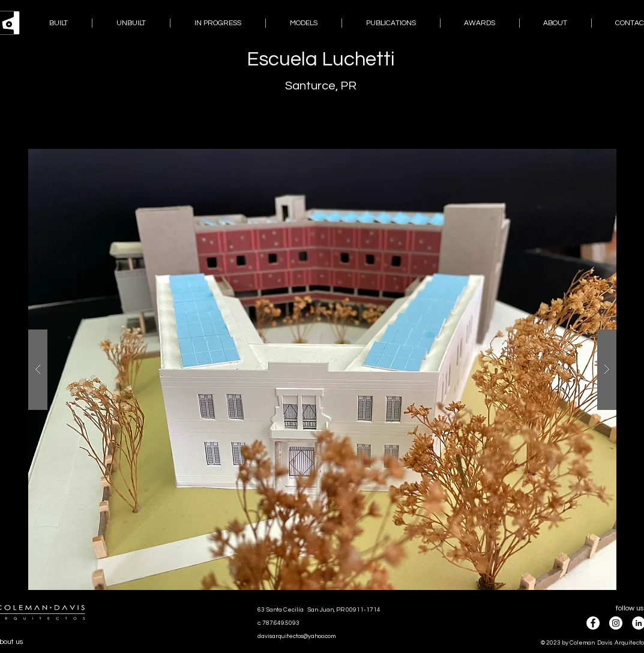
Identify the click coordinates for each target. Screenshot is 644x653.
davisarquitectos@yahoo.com (296, 636)
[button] (322, 369)
